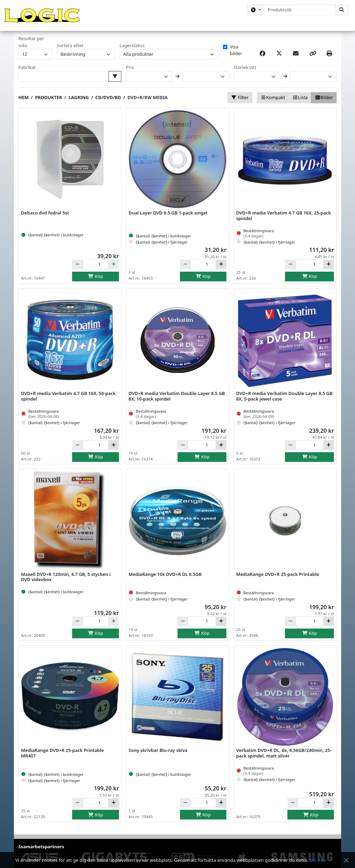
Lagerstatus (132, 53)
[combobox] (300, 10)
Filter (240, 105)
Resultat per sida (31, 50)
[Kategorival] (256, 10)
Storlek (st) (245, 75)
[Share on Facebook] (262, 61)
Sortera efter (70, 53)
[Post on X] (279, 61)
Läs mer (318, 860)
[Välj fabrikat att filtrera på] (115, 84)
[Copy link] (313, 61)
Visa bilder (236, 58)
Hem (23, 105)
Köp (96, 283)
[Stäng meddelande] (346, 860)
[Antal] (96, 272)
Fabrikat (27, 75)
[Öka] (221, 272)
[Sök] (342, 10)
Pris (130, 75)
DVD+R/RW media (147, 105)
